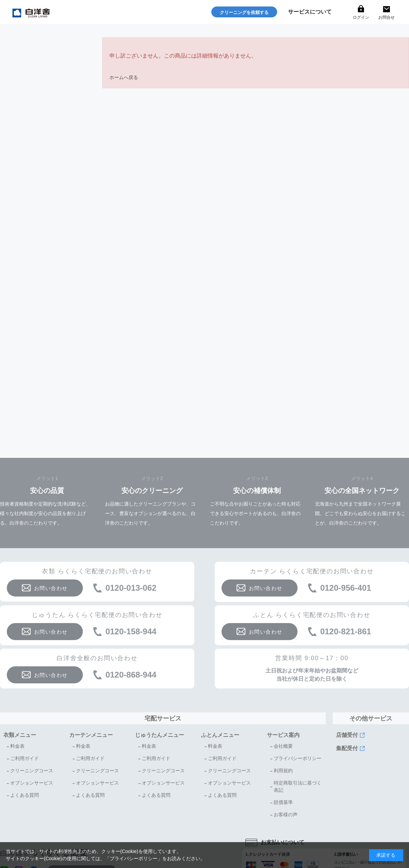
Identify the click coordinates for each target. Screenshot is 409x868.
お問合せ (387, 17)
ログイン (361, 17)
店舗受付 (347, 735)
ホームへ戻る (124, 77)
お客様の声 (286, 815)
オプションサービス (32, 783)
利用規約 (283, 771)
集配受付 (347, 748)
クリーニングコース (32, 771)
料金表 (17, 746)
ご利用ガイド (25, 758)
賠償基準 (283, 802)
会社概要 (283, 746)
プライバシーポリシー (298, 758)
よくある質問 (25, 795)
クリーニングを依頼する (244, 12)
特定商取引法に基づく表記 (298, 786)
